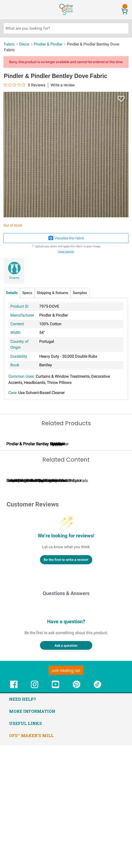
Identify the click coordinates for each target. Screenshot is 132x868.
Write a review (63, 85)
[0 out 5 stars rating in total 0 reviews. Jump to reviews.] (24, 85)
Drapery (14, 278)
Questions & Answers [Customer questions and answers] (66, 716)
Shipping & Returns (53, 293)
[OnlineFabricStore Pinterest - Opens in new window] (76, 810)
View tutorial (66, 252)
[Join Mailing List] (66, 793)
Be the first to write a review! (66, 683)
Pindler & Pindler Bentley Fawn (33, 506)
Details (12, 293)
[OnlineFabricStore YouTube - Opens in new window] (56, 810)
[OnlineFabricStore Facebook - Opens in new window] (14, 810)
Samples (80, 293)
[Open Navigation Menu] (13, 10)
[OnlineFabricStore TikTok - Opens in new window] (97, 810)
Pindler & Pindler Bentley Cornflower (94, 506)
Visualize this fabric (66, 238)
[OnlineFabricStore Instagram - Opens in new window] (35, 810)
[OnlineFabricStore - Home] (66, 14)
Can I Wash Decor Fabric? (89, 603)
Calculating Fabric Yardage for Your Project (44, 603)
